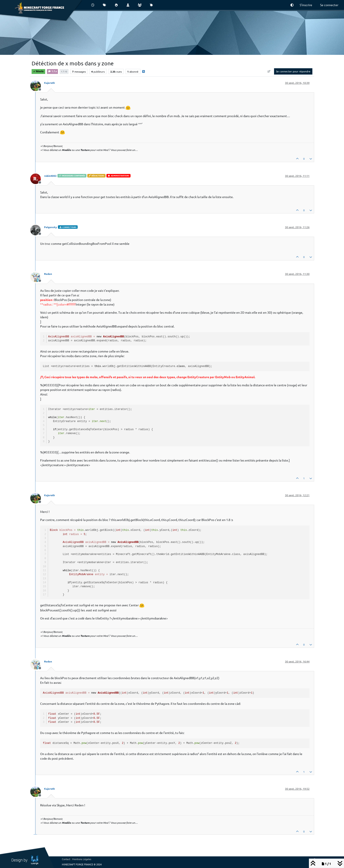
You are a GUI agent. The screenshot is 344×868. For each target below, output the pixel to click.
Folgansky (51, 227)
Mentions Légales (82, 859)
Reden (48, 274)
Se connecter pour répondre (293, 71)
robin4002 (50, 176)
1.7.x (52, 71)
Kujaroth (49, 83)
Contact (66, 859)
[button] (292, 5)
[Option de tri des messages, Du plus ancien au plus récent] (269, 71)
